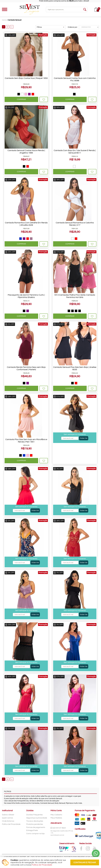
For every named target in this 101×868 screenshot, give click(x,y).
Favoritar (44, 99)
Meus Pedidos (56, 818)
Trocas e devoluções (35, 821)
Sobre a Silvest (8, 815)
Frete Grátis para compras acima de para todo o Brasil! (70, 1)
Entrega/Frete (32, 830)
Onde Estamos (8, 821)
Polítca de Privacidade (11, 824)
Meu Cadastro (56, 815)
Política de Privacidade (42, 865)
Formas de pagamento (36, 827)
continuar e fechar (85, 862)
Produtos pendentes (35, 824)
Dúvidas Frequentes (35, 815)
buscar (85, 9)
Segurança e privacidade (37, 818)
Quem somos (7, 818)
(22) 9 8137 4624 (58, 828)
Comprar (21, 99)
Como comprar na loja (35, 834)
